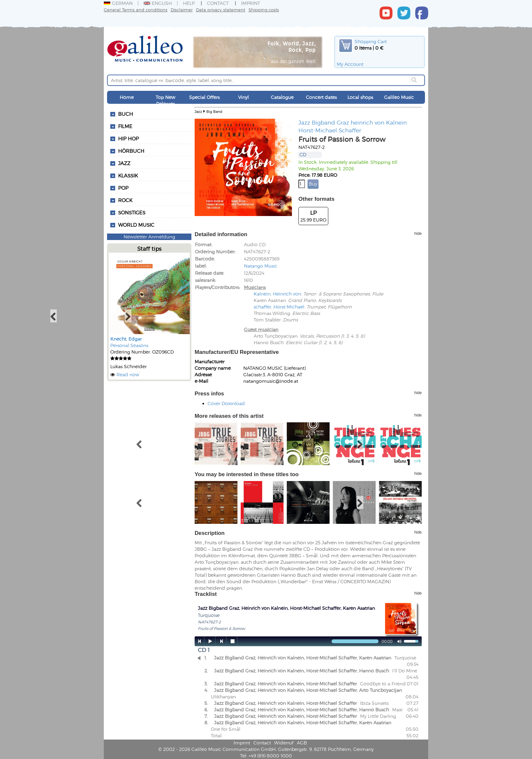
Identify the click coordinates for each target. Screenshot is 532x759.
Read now (128, 374)
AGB (302, 743)
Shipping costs (264, 10)
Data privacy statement (221, 10)
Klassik (128, 175)
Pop (123, 188)
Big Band (214, 111)
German (118, 3)
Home (127, 97)
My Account (350, 64)
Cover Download (226, 403)
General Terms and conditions (136, 10)
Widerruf (284, 743)
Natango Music (261, 266)
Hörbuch (131, 151)
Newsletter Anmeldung (149, 237)
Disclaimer (182, 10)
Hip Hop (128, 139)
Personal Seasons (129, 345)
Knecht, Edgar (126, 339)
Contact (218, 3)
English (158, 3)
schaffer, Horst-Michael (279, 307)
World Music (136, 225)
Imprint (251, 3)
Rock (125, 200)
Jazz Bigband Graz (324, 122)
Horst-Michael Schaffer (330, 130)
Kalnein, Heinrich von (277, 294)
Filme (125, 126)
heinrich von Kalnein (379, 122)
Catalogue (282, 97)
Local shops (360, 97)
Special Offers (204, 97)
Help (189, 3)
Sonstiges (132, 212)
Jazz (124, 163)
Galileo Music (399, 97)
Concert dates (321, 97)
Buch (126, 114)
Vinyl (243, 97)
